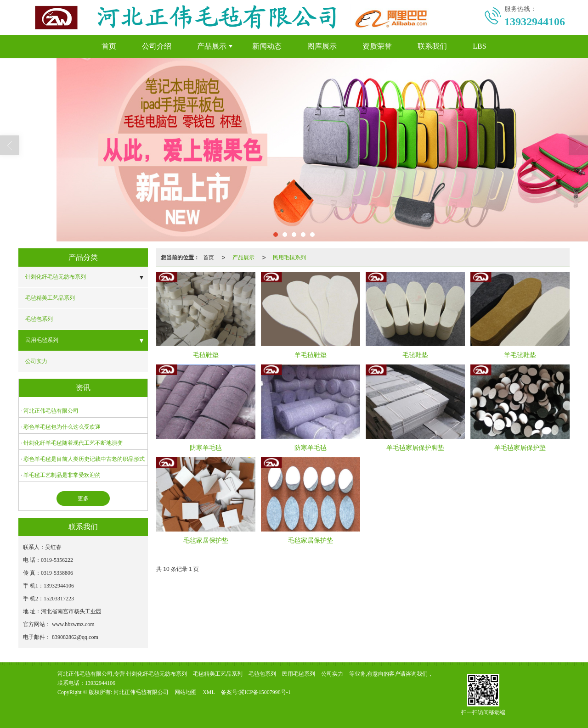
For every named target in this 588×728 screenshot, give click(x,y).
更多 (83, 498)
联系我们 (432, 46)
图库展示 (322, 46)
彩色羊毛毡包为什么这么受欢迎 (62, 427)
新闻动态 (267, 46)
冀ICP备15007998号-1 (265, 692)
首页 (109, 46)
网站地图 (186, 692)
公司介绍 (157, 46)
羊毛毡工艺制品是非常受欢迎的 (62, 475)
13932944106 (100, 683)
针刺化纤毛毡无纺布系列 (56, 277)
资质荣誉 (377, 46)
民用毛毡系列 (42, 340)
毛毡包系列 (39, 319)
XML (209, 692)
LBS (479, 46)
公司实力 (36, 361)
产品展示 (212, 46)
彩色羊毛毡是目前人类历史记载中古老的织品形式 (84, 459)
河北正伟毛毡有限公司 (51, 411)
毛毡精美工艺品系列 (50, 298)
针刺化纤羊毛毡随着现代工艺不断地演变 (73, 443)
